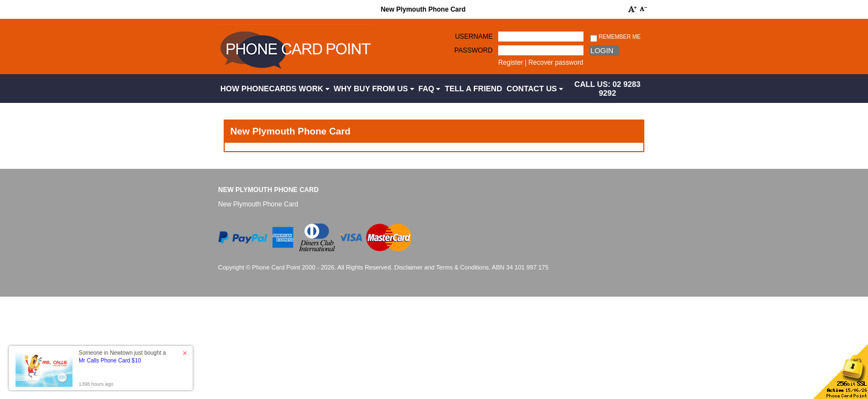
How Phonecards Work (275, 89)
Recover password (556, 63)
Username (474, 37)
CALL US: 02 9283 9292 (608, 89)
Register (511, 63)
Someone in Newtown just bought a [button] (122, 357)
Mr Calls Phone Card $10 (110, 361)
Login (602, 51)
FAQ (430, 89)
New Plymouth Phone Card (268, 190)
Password (474, 50)
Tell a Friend (473, 89)
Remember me (615, 37)
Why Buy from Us (374, 89)
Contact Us (535, 89)
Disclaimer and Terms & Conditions (441, 267)
